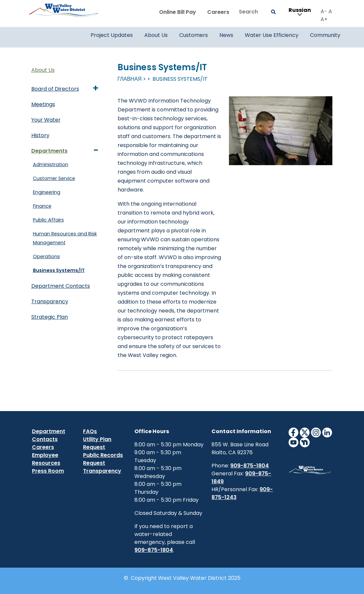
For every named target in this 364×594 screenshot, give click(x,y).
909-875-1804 (154, 550)
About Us (43, 70)
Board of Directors (55, 89)
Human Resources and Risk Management (65, 238)
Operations (46, 256)
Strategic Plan (50, 317)
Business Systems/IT (59, 270)
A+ (324, 19)
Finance (42, 206)
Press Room (48, 471)
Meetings (43, 104)
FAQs (90, 431)
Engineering (47, 192)
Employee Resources (46, 459)
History (40, 135)
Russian (300, 12)
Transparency (50, 301)
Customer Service (54, 178)
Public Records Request (103, 459)
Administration (51, 164)
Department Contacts (61, 286)
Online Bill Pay (178, 12)
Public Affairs (48, 220)
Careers (218, 12)
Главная (130, 79)
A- (324, 11)
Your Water (46, 120)
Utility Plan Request (97, 443)
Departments (49, 151)
